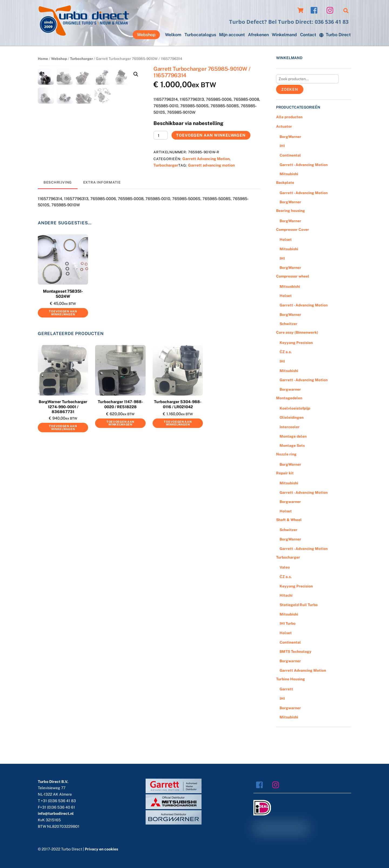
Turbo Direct (335, 35)
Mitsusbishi (290, 286)
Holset (286, 239)
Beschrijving (58, 197)
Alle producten (289, 117)
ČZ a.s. (286, 352)
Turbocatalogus (200, 35)
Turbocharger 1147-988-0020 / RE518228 (120, 419)
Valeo (285, 567)
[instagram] (331, 10)
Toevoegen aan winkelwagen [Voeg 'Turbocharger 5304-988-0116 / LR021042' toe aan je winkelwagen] (178, 438)
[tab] (58, 197)
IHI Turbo (288, 623)
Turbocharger (81, 59)
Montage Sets (292, 445)
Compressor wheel (293, 276)
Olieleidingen (292, 417)
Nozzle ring (286, 454)
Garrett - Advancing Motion (304, 165)
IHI (282, 146)
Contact (308, 35)
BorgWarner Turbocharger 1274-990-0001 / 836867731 (63, 421)
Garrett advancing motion (211, 165)
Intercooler (290, 427)
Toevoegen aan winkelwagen (211, 135)
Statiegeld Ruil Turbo (299, 605)
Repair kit (285, 473)
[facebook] (315, 10)
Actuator (284, 126)
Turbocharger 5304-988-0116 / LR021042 (178, 419)
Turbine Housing (291, 679)
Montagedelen (289, 398)
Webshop (146, 35)
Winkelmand (284, 35)
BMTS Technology (296, 651)
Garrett (286, 689)
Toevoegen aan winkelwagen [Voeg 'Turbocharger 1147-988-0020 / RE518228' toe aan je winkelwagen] (120, 438)
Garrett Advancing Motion (206, 159)
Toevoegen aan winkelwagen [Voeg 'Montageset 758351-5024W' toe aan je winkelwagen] (63, 327)
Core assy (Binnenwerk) (297, 332)
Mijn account (232, 35)
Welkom (173, 35)
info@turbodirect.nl (56, 813)
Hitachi (286, 595)
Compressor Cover (293, 229)
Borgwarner (290, 389)
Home (43, 59)
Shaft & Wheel (289, 520)
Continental (290, 155)
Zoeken (290, 89)
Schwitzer (289, 324)
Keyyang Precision (296, 343)
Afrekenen (258, 35)
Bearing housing (291, 211)
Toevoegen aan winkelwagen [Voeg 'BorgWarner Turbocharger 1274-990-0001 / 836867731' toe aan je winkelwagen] (63, 442)
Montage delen (293, 436)
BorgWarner (290, 137)
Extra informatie (102, 197)
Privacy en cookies (101, 849)
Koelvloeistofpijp (295, 408)
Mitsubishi (289, 174)
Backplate (285, 183)
